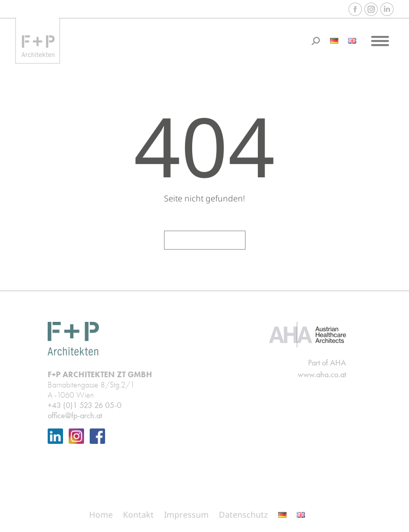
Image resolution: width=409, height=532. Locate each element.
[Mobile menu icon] (380, 41)
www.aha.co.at (322, 374)
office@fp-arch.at (75, 415)
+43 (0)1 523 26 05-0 (85, 405)
